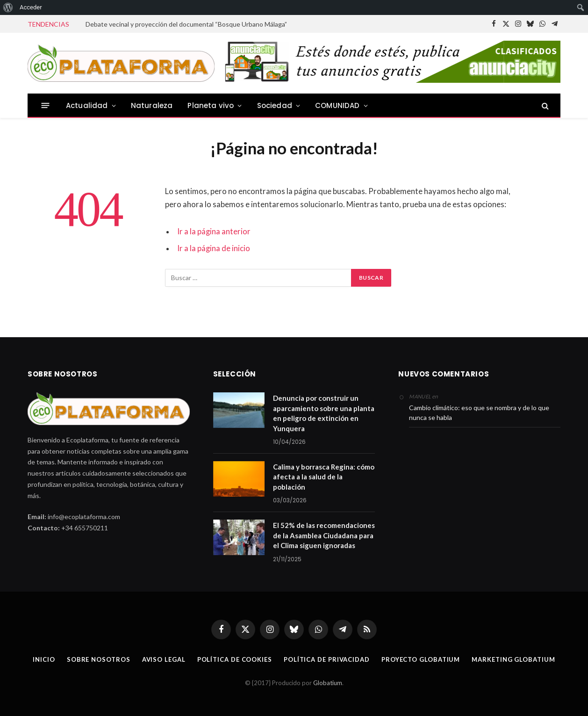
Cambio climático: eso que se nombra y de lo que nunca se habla (479, 412)
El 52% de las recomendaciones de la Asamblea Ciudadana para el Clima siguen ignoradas (324, 535)
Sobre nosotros (99, 659)
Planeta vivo (211, 105)
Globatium (328, 683)
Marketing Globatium (513, 659)
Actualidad (87, 105)
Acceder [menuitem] (31, 7)
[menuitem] (8, 7)
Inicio (44, 659)
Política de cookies (235, 659)
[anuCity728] (391, 80)
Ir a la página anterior (214, 231)
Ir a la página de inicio (214, 248)
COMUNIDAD (337, 105)
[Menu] (46, 105)
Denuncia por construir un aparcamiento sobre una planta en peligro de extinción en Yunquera (324, 413)
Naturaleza (152, 105)
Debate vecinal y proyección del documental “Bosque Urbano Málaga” (186, 24)
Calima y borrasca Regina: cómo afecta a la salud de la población (324, 477)
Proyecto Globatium (421, 659)
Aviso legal (164, 659)
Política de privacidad (327, 659)
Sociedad (275, 105)
